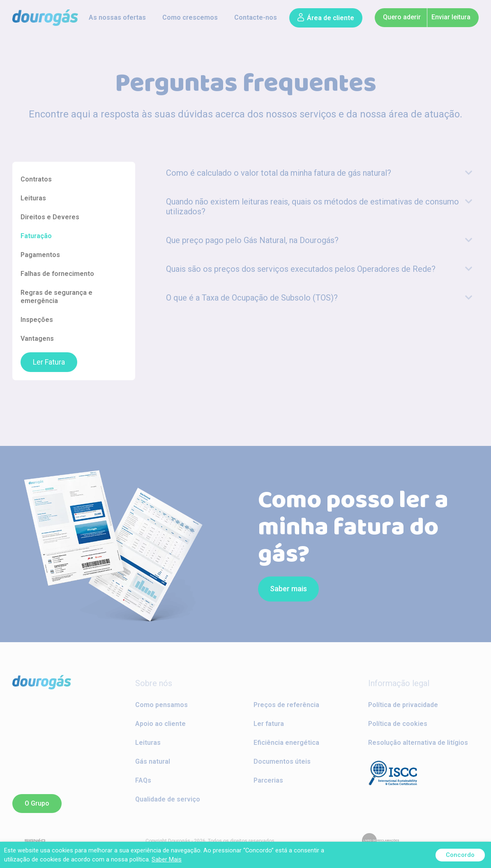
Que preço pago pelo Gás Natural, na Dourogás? (252, 240)
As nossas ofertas (117, 17)
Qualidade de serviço (168, 799)
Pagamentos (40, 255)
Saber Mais (167, 859)
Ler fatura (269, 724)
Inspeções (37, 320)
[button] (326, 18)
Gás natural (153, 761)
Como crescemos (190, 17)
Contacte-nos (256, 17)
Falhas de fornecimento (57, 274)
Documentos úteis (282, 761)
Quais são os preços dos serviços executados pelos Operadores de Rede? (301, 269)
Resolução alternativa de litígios (418, 743)
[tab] (319, 173)
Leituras (33, 198)
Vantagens (37, 339)
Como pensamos (161, 705)
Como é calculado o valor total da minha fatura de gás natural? (279, 173)
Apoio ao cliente (160, 724)
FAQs (143, 780)
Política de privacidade (403, 705)
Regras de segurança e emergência (56, 297)
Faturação (36, 236)
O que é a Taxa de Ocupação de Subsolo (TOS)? (252, 298)
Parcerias (268, 780)
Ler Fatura (49, 362)
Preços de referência (286, 705)
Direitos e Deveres (50, 217)
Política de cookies (398, 724)
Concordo (460, 855)
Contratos (36, 179)
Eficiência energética (286, 743)
